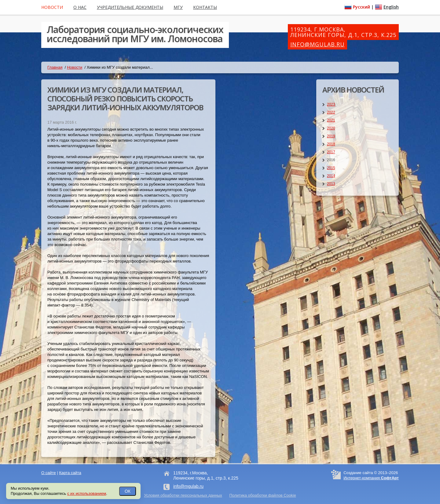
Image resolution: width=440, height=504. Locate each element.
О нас (80, 7)
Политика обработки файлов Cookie (262, 495)
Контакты (205, 7)
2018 (331, 144)
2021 (331, 120)
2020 (331, 128)
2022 (331, 112)
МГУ (178, 7)
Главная (55, 67)
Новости (75, 67)
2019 (331, 136)
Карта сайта (70, 473)
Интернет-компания (371, 478)
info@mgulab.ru (317, 44)
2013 (331, 184)
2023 (331, 104)
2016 (331, 160)
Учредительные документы (130, 7)
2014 (331, 176)
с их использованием (87, 493)
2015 (331, 168)
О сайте (49, 473)
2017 (331, 152)
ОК (128, 491)
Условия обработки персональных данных (183, 495)
